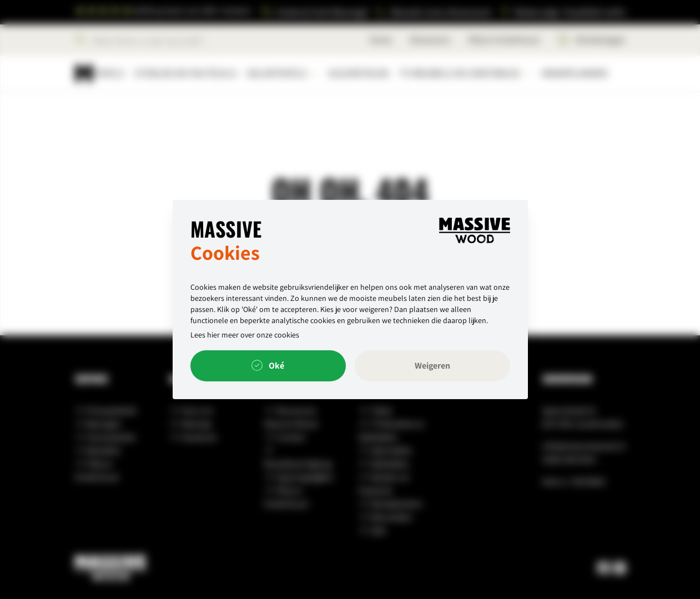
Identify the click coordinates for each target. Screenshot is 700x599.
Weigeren (432, 366)
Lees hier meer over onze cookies (245, 335)
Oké (268, 366)
